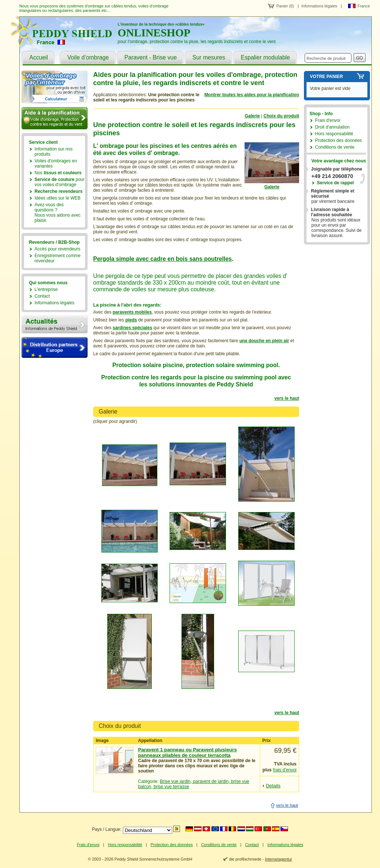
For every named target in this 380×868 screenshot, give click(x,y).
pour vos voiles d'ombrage (60, 182)
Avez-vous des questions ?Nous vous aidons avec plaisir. (58, 213)
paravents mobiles (132, 312)
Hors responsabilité (334, 134)
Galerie (253, 116)
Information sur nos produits (54, 152)
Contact (42, 296)
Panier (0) (285, 6)
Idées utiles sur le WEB (58, 198)
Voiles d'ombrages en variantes (56, 163)
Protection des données (338, 140)
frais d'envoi (285, 770)
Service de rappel (335, 183)
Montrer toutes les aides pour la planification (252, 95)
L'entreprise (46, 289)
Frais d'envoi (328, 120)
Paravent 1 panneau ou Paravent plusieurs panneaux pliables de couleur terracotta (187, 752)
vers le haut (287, 398)
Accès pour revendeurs (57, 249)
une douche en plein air (264, 341)
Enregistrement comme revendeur (58, 258)
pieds (131, 320)
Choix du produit (281, 116)
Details (273, 786)
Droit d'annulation (332, 127)
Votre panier (326, 77)
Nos (58, 173)
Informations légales (319, 6)
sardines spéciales (132, 328)
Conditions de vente (335, 147)
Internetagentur (279, 859)
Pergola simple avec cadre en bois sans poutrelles (163, 259)
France (364, 6)
